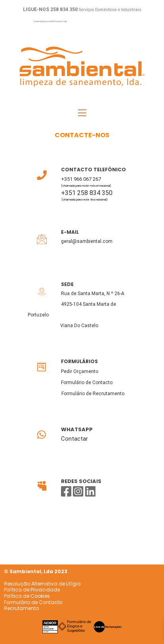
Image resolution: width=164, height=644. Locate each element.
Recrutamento (21, 608)
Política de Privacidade (32, 590)
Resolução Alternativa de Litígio (42, 584)
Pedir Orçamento (80, 371)
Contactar (74, 439)
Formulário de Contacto (87, 383)
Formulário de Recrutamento (93, 394)
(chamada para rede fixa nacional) (50, 21)
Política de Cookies (27, 596)
